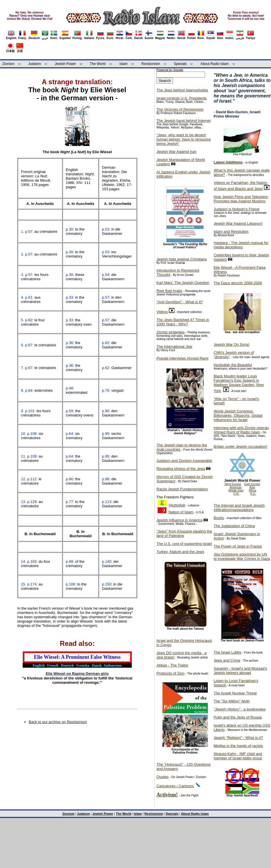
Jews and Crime (227, 660)
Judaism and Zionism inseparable (184, 461)
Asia (252, 487)
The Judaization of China (234, 526)
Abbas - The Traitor (172, 665)
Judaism (35, 64)
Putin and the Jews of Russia (238, 717)
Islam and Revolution (231, 232)
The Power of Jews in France (238, 546)
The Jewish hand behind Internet (184, 121)
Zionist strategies (171, 332)
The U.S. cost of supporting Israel (184, 544)
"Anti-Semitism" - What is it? (180, 302)
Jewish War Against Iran (176, 152)
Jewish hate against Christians (182, 259)
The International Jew (174, 346)
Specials (180, 64)
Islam (124, 64)
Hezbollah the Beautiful (233, 365)
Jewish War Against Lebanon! (238, 223)
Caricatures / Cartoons (175, 786)
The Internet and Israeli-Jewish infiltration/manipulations (239, 508)
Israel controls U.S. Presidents (182, 98)
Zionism (8, 64)
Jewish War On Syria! (232, 344)
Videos (162, 312)
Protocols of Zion (171, 673)
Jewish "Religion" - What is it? (238, 738)
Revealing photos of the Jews (181, 469)
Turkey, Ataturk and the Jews (180, 552)
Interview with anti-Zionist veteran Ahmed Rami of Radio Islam (241, 430)
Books (219, 518)
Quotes (162, 777)
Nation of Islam (181, 512)
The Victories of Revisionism (180, 109)
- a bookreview (240, 709)
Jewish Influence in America (179, 520)
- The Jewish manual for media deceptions (241, 245)
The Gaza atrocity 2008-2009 (238, 283)
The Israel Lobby (228, 652)
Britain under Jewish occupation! (240, 447)
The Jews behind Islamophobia (182, 90)
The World (98, 64)
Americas (236, 487)
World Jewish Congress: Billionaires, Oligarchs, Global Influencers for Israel (238, 415)
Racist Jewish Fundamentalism (182, 489)
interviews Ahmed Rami (182, 358)
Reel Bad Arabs (169, 291)
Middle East (236, 490)
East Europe (252, 484)
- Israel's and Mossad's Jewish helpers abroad (240, 671)
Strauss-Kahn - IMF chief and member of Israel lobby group (238, 756)
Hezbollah (177, 505)
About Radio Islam (215, 64)
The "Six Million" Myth (232, 701)
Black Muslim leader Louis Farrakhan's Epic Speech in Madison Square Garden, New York (239, 383)
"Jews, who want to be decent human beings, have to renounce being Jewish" (184, 139)
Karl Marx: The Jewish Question (183, 283)
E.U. (253, 494)
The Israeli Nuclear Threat (235, 693)
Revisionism (151, 64)
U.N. (236, 494)
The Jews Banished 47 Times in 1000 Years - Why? (183, 322)
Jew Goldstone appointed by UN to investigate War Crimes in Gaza (242, 556)
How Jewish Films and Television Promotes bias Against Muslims (241, 199)
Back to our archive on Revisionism (58, 722)
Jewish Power (65, 64)
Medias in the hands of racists (238, 746)
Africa (253, 490)
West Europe (233, 484)
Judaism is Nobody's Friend (236, 209)
